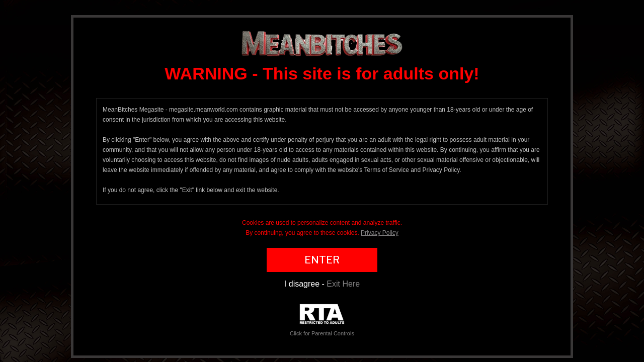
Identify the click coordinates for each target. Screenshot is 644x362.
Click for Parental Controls (322, 320)
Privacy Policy (380, 233)
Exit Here (343, 284)
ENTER (322, 260)
